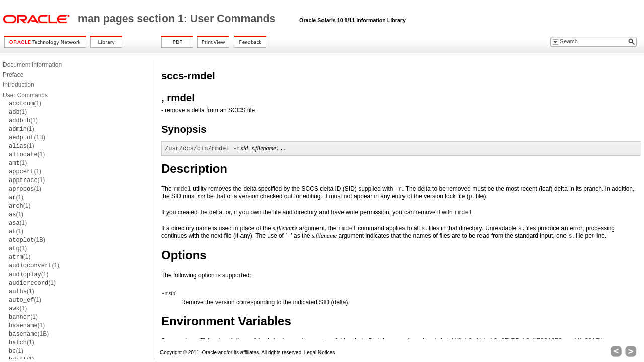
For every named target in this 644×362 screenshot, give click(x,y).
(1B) (27, 137)
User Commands (25, 95)
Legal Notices (320, 353)
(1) (25, 103)
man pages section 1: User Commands (178, 19)
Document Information (32, 65)
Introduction (18, 85)
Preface (13, 75)
